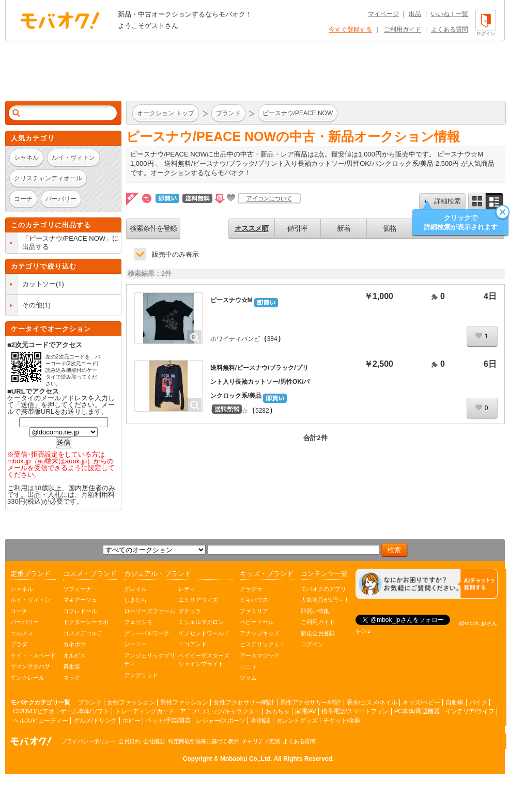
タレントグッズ (297, 721)
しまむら (135, 600)
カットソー (39, 284)
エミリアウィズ (198, 600)
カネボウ (74, 644)
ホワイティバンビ (235, 339)
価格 (390, 228)
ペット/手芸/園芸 (168, 721)
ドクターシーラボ (86, 622)
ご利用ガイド (403, 29)
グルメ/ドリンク (95, 721)
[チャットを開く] (427, 584)
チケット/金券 (342, 721)
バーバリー (25, 622)
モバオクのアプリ (323, 589)
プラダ (19, 644)
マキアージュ (80, 600)
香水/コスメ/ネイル (372, 702)
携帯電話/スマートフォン (355, 711)
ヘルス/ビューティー (40, 721)
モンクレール (27, 678)
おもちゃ (277, 711)
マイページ (383, 14)
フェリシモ (138, 622)
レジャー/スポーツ (220, 721)
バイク (478, 702)
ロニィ (248, 666)
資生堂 (72, 666)
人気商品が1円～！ (325, 600)
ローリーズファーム (150, 611)
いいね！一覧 (450, 14)
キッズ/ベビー (421, 702)
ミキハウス (254, 600)
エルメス (22, 633)
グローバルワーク (147, 633)
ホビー (132, 721)
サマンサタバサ (30, 666)
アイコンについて (269, 198)
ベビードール (257, 622)
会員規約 (129, 741)
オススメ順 (251, 228)
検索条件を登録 (153, 228)
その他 (32, 305)
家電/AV (305, 711)
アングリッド (141, 675)
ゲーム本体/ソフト (84, 711)
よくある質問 (450, 29)
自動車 (454, 702)
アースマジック (260, 655)
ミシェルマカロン (201, 622)
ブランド (89, 702)
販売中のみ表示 (175, 254)
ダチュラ (190, 611)
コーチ (19, 611)
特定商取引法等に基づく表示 (203, 741)
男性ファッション (184, 702)
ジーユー (135, 644)
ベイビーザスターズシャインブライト (204, 660)
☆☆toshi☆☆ (229, 411)
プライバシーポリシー (88, 741)
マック (72, 678)
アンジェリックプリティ (150, 660)
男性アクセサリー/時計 (311, 702)
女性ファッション (131, 702)
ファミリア (254, 611)
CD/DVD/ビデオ (34, 711)
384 (272, 339)
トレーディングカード (144, 711)
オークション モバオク (60, 20)
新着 (344, 228)
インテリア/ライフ (469, 711)
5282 (262, 411)
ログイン (312, 644)
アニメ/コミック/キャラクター (220, 711)
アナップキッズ (260, 633)
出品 (415, 14)
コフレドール (80, 611)
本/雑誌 (260, 721)
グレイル (135, 589)
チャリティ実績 (261, 741)
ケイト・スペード (33, 655)
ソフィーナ (77, 589)
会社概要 (154, 741)
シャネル (22, 589)
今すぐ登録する (350, 29)
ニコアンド (192, 644)
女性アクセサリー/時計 (244, 702)
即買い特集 (315, 611)
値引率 (297, 228)
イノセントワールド (204, 633)
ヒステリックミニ (262, 644)
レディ (187, 589)
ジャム (248, 678)
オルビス (74, 655)
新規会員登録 (318, 633)
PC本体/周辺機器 (417, 711)
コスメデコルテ (83, 633)
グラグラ (251, 589)
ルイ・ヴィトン (30, 600)
